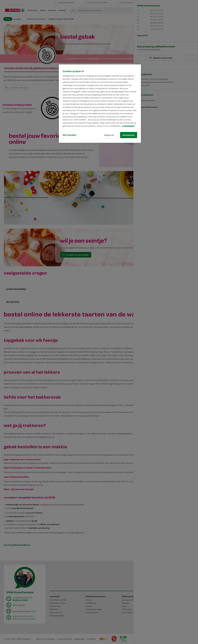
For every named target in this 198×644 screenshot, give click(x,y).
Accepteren (129, 135)
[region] (100, 104)
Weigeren (109, 135)
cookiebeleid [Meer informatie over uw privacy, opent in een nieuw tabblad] (128, 126)
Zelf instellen (69, 135)
